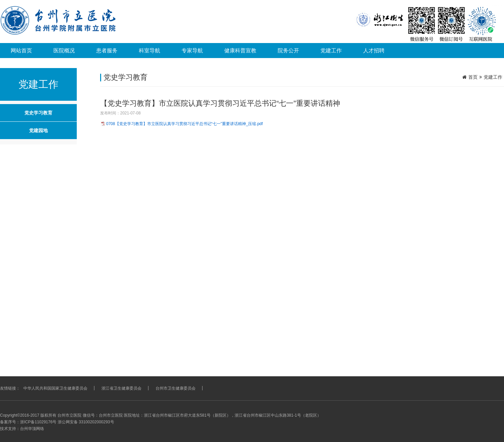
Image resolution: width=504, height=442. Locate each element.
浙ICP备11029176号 (38, 422)
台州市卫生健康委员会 (176, 388)
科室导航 (150, 51)
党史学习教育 (38, 113)
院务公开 (288, 51)
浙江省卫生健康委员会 (121, 388)
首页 (473, 77)
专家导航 (192, 51)
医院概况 (64, 51)
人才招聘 (374, 51)
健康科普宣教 (240, 51)
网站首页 (21, 51)
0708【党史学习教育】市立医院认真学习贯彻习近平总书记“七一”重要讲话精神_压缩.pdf (184, 124)
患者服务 (107, 51)
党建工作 (331, 51)
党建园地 (38, 130)
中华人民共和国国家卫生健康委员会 (55, 388)
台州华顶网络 (32, 429)
